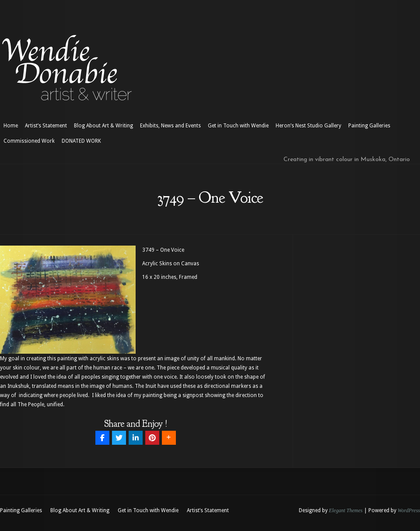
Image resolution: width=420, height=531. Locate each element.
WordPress (409, 510)
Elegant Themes (346, 510)
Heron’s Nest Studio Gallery (308, 126)
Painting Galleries (369, 126)
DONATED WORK (81, 141)
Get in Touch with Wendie (238, 126)
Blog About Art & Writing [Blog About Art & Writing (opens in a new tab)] (103, 126)
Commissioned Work (29, 141)
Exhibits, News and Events (170, 126)
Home (11, 126)
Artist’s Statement (46, 126)
